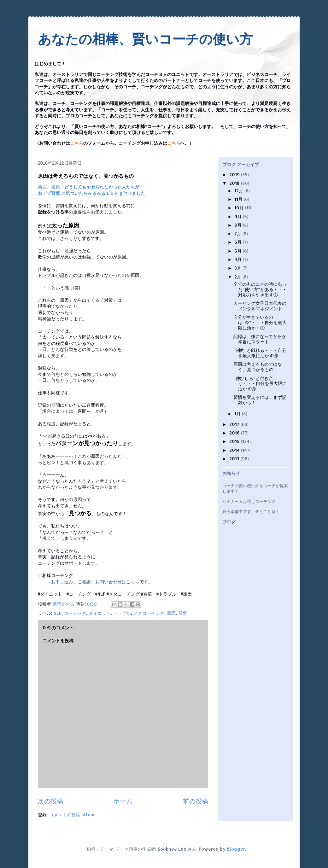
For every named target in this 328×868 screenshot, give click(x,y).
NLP (58, 613)
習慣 (183, 613)
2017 (235, 424)
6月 (239, 242)
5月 (239, 251)
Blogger (236, 849)
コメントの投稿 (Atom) (72, 815)
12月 (239, 191)
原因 (171, 613)
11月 (239, 199)
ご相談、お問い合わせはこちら (108, 582)
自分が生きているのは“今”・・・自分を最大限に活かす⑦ (260, 322)
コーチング (75, 613)
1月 (238, 414)
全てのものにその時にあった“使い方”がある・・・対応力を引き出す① (260, 289)
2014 (235, 450)
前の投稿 (196, 801)
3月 (238, 268)
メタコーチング (149, 613)
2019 (235, 175)
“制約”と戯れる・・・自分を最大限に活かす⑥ (260, 353)
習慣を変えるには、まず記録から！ (260, 400)
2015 (235, 441)
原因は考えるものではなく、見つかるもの (258, 367)
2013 (235, 459)
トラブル (122, 613)
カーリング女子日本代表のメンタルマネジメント (260, 306)
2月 (238, 277)
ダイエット (100, 613)
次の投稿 (50, 801)
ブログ (229, 522)
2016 (235, 433)
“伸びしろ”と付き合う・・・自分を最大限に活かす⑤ (260, 384)
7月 (238, 233)
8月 (239, 225)
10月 (240, 208)
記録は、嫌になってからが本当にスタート (260, 339)
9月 (239, 216)
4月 (239, 259)
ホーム (123, 801)
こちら (77, 143)
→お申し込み (60, 582)
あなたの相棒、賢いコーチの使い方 (145, 39)
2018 (235, 183)
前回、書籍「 (89, 187)
